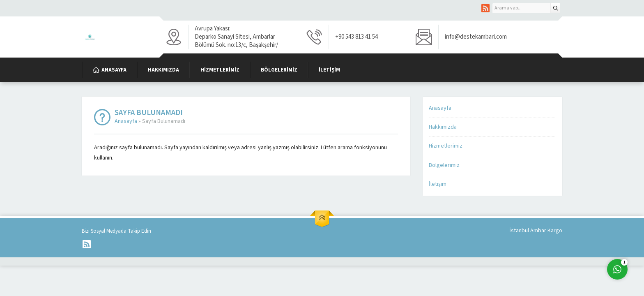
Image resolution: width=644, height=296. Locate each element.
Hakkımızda (443, 127)
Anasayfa (126, 121)
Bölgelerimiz (444, 165)
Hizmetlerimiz (446, 146)
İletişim (438, 184)
